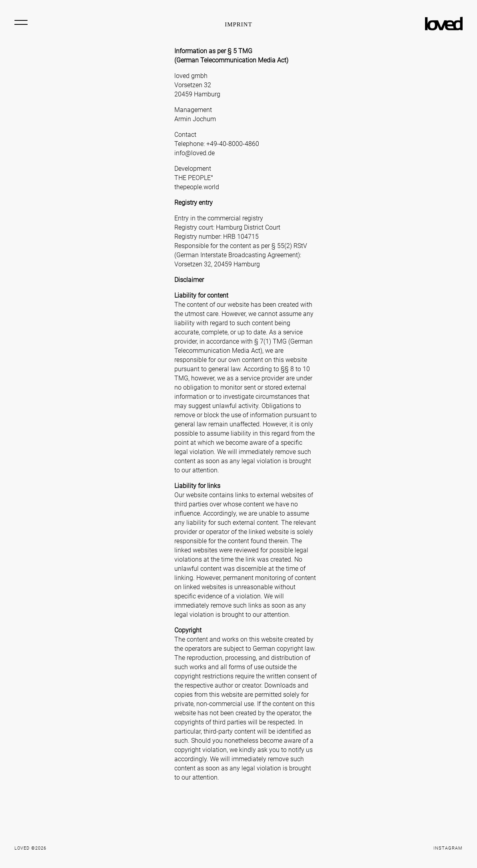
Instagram (448, 848)
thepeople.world (197, 187)
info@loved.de (195, 153)
